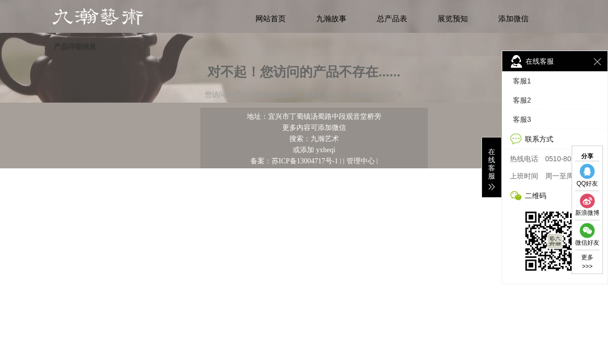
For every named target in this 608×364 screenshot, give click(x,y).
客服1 (522, 81)
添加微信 (513, 19)
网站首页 (271, 19)
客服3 (522, 119)
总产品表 (392, 19)
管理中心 (361, 161)
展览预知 (453, 19)
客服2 (522, 100)
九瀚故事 (331, 19)
